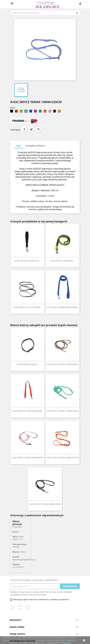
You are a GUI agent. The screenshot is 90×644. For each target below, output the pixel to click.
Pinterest (38, 129)
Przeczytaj (66, 643)
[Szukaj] (45, 13)
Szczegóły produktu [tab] (35, 146)
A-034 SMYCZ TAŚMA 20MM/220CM (45, 504)
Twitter (20, 607)
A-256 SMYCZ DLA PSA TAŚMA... (28, 307)
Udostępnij (24, 129)
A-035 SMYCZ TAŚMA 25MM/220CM (28, 458)
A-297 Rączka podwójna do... (28, 261)
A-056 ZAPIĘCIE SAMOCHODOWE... (28, 411)
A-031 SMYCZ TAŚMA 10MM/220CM (62, 458)
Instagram (28, 607)
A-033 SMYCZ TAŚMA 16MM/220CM (62, 411)
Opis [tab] (19, 146)
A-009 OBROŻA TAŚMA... (28, 364)
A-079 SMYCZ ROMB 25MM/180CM (62, 307)
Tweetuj (31, 129)
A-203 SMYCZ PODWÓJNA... (62, 261)
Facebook (13, 607)
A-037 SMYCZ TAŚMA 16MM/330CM (62, 364)
